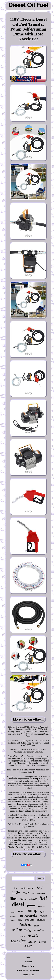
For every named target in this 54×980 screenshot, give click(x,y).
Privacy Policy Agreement (28, 970)
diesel (18, 904)
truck (21, 912)
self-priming (22, 930)
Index (28, 957)
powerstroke (29, 916)
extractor (41, 906)
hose (33, 898)
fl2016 (43, 912)
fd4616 (23, 899)
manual (41, 920)
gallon (36, 926)
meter (32, 942)
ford (40, 887)
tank (33, 894)
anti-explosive (28, 888)
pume (31, 905)
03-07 (26, 893)
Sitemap (28, 962)
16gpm (29, 920)
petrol (42, 942)
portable (21, 936)
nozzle (33, 935)
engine (43, 916)
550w (20, 920)
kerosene (41, 894)
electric (24, 924)
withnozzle (14, 916)
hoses (16, 888)
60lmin (13, 912)
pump (32, 910)
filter (13, 899)
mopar (13, 920)
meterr (28, 946)
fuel (43, 898)
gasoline (39, 930)
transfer (18, 941)
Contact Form (28, 966)
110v (16, 892)
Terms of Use (28, 975)
